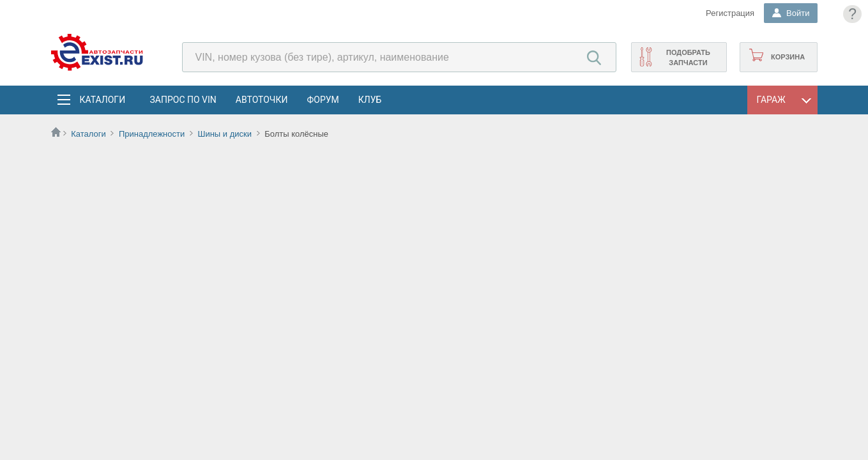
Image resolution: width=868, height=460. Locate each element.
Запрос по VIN (183, 100)
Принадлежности (152, 134)
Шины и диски (224, 134)
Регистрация (730, 13)
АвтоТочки (262, 100)
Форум (323, 100)
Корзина (788, 57)
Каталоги (102, 100)
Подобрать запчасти (688, 57)
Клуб (370, 100)
